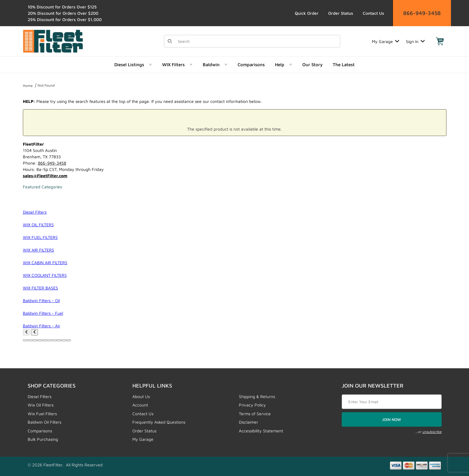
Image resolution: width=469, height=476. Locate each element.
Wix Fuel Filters (42, 414)
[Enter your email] (392, 402)
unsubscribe (432, 432)
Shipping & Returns (257, 396)
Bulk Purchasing (43, 439)
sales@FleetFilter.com (45, 176)
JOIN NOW (392, 419)
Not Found (46, 85)
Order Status (341, 13)
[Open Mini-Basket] (440, 41)
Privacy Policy (252, 405)
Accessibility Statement (261, 431)
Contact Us (373, 13)
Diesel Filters (40, 396)
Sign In (415, 41)
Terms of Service (255, 414)
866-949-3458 (422, 13)
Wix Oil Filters (41, 405)
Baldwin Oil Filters (45, 422)
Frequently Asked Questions (159, 422)
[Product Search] (257, 41)
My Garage (386, 41)
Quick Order (307, 13)
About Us (141, 396)
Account (140, 405)
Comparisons (40, 431)
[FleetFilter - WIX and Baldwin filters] (53, 41)
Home (28, 86)
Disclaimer (248, 422)
